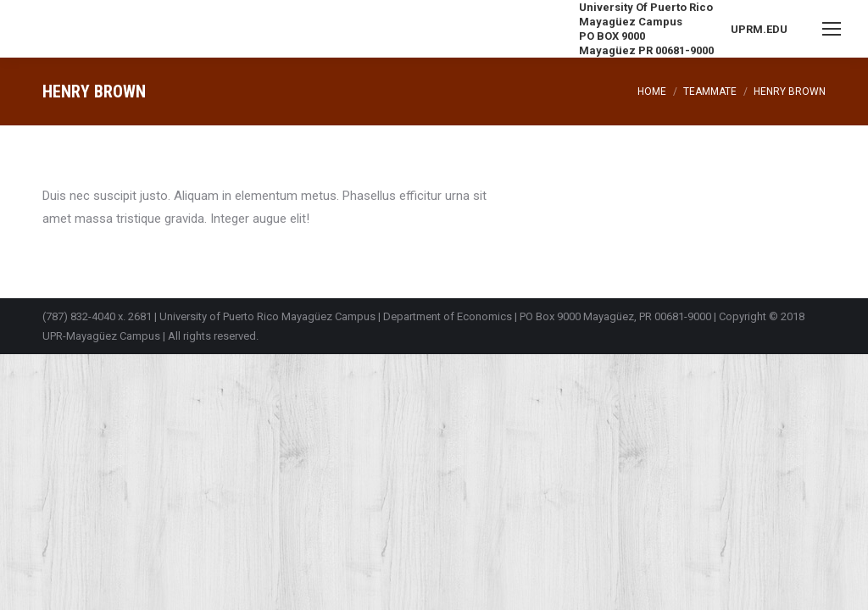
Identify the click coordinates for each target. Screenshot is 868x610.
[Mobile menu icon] (832, 29)
